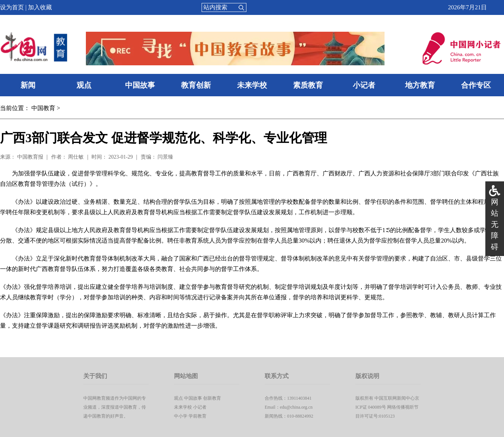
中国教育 (43, 108)
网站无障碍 (495, 224)
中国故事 (140, 85)
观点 (84, 85)
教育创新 (196, 85)
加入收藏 (40, 7)
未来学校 (252, 85)
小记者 (364, 85)
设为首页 (12, 7)
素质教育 (308, 85)
